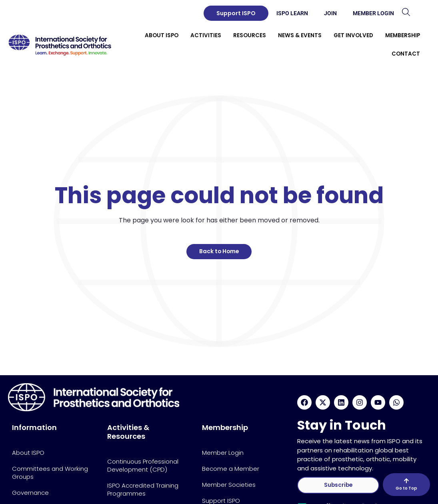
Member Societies (229, 485)
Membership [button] (403, 35)
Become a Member (231, 469)
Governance (30, 493)
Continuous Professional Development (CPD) (143, 465)
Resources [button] (250, 35)
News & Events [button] (300, 35)
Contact (406, 54)
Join (330, 13)
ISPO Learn (292, 13)
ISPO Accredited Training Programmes (143, 489)
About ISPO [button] (162, 35)
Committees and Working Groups (50, 473)
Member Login (373, 13)
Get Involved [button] (353, 35)
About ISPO (28, 453)
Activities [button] (206, 35)
